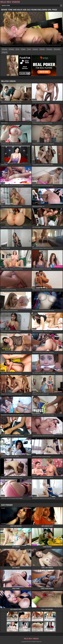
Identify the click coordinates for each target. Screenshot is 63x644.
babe (24, 49)
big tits (5, 52)
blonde (43, 49)
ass (30, 49)
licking (12, 49)
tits (18, 49)
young (36, 49)
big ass (50, 49)
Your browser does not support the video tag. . (31, 29)
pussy (5, 49)
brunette (58, 49)
